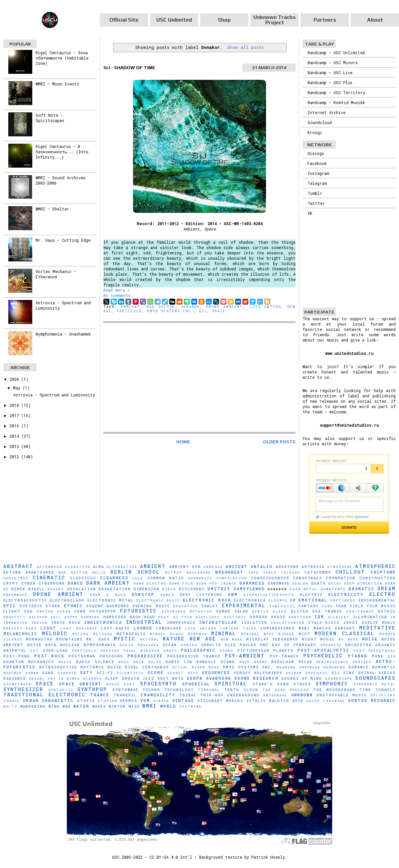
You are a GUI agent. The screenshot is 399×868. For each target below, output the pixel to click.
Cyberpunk (52, 583)
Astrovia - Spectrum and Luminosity (54, 395)
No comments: (118, 295)
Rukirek (13, 673)
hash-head (142, 617)
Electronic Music (158, 600)
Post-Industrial (375, 651)
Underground (243, 695)
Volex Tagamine (326, 701)
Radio (65, 662)
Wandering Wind (40, 706)
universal (275, 695)
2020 (15, 379)
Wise (134, 706)
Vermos (129, 701)
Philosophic (198, 650)
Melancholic (20, 634)
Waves (99, 706)
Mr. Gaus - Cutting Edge (63, 240)
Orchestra (358, 645)
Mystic (125, 639)
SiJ (203, 311)
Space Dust (121, 684)
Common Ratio (166, 578)
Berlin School (135, 572)
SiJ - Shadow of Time (129, 68)
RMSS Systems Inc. (170, 311)
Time (365, 690)
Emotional (313, 600)
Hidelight (208, 617)
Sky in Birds (64, 679)
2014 (15, 436)
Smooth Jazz (138, 678)
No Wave (348, 639)
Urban (31, 700)
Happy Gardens (82, 617)
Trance (100, 695)
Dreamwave (15, 595)
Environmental (377, 600)
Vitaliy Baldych (268, 701)
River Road (206, 667)
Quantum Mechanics (29, 662)
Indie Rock (66, 623)
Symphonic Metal (375, 684)
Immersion (16, 623)
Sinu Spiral (359, 673)
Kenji (389, 623)
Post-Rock (49, 656)
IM (393, 617)
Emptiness (343, 600)
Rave (245, 662)
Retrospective (58, 667)
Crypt (11, 583)
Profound (112, 656)
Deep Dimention (363, 583)
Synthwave (125, 690)
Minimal (224, 633)
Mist (305, 634)
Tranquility (158, 695)
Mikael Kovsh (167, 634)
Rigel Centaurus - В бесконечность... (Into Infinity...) (62, 152)
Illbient (339, 617)
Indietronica (103, 622)
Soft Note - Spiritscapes (50, 118)
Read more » (117, 290)
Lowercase (169, 628)
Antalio (262, 566)
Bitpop (174, 573)
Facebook (317, 163)
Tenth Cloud (241, 690)
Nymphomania (100, 645)
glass (280, 611)
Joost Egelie (361, 623)
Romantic (384, 667)
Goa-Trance (360, 611)
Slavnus (92, 679)
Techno (151, 690)
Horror (259, 617)
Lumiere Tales (239, 628)
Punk (378, 656)
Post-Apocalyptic (323, 650)
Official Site (124, 20)
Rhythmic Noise (101, 667)
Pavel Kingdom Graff (150, 651)
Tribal (188, 695)
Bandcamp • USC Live (330, 72)
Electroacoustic (25, 600)
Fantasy (309, 606)
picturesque (254, 651)
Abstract (18, 566)
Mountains (69, 639)
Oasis (127, 645)
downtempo (333, 589)
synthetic (61, 690)
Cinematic (49, 578)
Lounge (143, 628)
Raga (124, 662)
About (375, 20)
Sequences (216, 672)
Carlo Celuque (282, 573)
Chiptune (383, 572)
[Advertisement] (199, 377)
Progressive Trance (194, 656)
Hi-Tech (183, 617)
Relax (305, 662)
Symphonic (332, 684)
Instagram (318, 173)
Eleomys (278, 600)
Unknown (302, 695)
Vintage (183, 700)
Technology (179, 690)
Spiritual (231, 684)
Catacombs (318, 572)
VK (310, 213)
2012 (15, 457)
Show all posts (245, 47)
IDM (319, 617)
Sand (48, 673)
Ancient (237, 566)
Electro (383, 594)
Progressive (145, 656)
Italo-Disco (324, 623)
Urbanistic (58, 700)
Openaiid (331, 645)
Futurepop (103, 611)
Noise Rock (42, 645)
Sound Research (256, 678)
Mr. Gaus (98, 639)
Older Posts (279, 442)
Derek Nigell (28, 589)
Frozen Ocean (54, 611)
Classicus (83, 578)
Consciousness (270, 578)
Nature (174, 639)
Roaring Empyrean (298, 667)
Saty (86, 672)
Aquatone (287, 567)
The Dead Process (286, 690)
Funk (80, 611)
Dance (75, 583)
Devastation (115, 589)
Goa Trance (327, 611)
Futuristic (138, 611)
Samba (32, 673)
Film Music (382, 606)
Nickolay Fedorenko (272, 639)
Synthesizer (23, 689)
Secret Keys (183, 673)
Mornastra (39, 639)
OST (35, 651)
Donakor (191, 307)
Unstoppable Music (342, 695)
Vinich (161, 701)
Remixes (362, 662)
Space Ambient (80, 684)
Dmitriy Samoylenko (236, 589)
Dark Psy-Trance (216, 583)
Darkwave (279, 583)
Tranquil (125, 695)
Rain (139, 662)
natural (150, 639)
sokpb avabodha (209, 678)
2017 (15, 415)
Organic (386, 645)
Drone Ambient (225, 307)
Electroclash (67, 600)
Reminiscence (332, 662)
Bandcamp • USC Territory (336, 92)
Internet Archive (327, 112)
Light (49, 628)
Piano (227, 651)
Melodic (55, 633)
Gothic (387, 611)
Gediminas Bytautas (187, 611)
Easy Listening (201, 595)
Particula (129, 311)
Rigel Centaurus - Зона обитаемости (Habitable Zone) (62, 58)
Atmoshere (340, 567)
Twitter (316, 203)
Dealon (300, 583)
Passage (110, 651)
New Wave (232, 639)
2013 (15, 446)
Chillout (350, 572)
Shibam (294, 673)
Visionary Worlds (220, 701)
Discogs (316, 153)
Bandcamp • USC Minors (333, 63)
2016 (15, 426)
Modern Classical (344, 633)
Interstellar (218, 622)
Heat (164, 617)
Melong (81, 634)
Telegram (317, 183)
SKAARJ (37, 679)
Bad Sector (161, 307)
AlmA (99, 567)
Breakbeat (229, 572)
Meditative (377, 628)
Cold (138, 578)
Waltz (10, 707)
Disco (169, 589)
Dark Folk (181, 583)
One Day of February (288, 645)
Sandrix (67, 673)
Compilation (232, 578)
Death (319, 583)
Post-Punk (17, 656)
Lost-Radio (116, 628)
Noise (370, 639)
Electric (311, 595)
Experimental (244, 605)
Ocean (170, 645)
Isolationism (288, 623)
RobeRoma (334, 667)
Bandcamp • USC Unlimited (336, 53)
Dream (387, 588)
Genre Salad (232, 611)
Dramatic (361, 589)
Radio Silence (95, 662)
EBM (233, 594)
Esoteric (31, 606)
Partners (325, 20)
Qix (392, 656)
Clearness (114, 578)
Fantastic (282, 606)
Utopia (86, 701)
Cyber (29, 583)
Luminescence (278, 628)
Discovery (192, 589)
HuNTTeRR (300, 617)
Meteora (103, 634)
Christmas (16, 578)
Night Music (319, 639)
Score (155, 672)
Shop (224, 20)
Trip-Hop (212, 695)
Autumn (12, 572)
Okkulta (211, 645)
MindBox (198, 634)
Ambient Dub (185, 567)
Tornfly (385, 690)
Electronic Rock (207, 600)
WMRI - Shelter (52, 209)
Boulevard (199, 573)
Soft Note (171, 678)
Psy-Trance (284, 656)
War (67, 706)
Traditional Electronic (44, 695)
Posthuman (82, 656)
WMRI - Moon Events (57, 84)
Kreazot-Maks (20, 628)
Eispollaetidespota (269, 595)
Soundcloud (320, 122)
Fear (341, 606)
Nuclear (70, 645)
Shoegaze (317, 673)
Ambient (131, 307)
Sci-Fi (105, 673)
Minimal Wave (258, 634)
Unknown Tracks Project (274, 20)
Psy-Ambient (245, 656)
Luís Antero (265, 307)
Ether (53, 606)
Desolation (82, 589)
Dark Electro (150, 583)
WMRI (149, 706)
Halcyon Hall (45, 617)
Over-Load (56, 651)
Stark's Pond (271, 684)
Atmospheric (375, 566)
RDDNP (261, 662)
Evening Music (151, 606)
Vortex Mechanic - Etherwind (56, 274)
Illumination (370, 617)
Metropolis (131, 634)
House (278, 617)
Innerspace (181, 623)
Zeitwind (190, 707)
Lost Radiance (79, 628)
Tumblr (315, 193)
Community (200, 578)
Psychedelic (323, 656)
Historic (235, 617)
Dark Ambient (108, 583)
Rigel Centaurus (147, 667)
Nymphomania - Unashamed (63, 334)
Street (302, 684)
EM (293, 600)
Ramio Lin (179, 662)
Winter (117, 706)
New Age (203, 639)
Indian (40, 623)
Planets (283, 651)
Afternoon (50, 567)
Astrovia (313, 567)
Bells (99, 573)
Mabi (304, 628)
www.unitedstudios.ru (349, 353)
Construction (378, 578)
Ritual (181, 667)
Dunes (167, 595)
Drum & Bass (108, 595)
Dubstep (143, 594)
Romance (359, 667)
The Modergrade (334, 690)
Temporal (209, 690)
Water (81, 706)
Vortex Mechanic (372, 700)
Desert (56, 589)
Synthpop (92, 689)
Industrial (144, 622)
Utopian (108, 701)
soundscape (339, 679)
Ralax (155, 662)
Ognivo (189, 645)
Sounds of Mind (302, 678)
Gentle (261, 611)
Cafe (254, 573)
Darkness (252, 583)
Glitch (300, 611)
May (18, 388)
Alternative (122, 567)
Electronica (250, 600)
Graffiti (14, 617)
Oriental (15, 651)
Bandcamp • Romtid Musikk (336, 102)
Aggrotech (78, 567)
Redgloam (283, 662)
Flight (12, 611)
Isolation (254, 623)
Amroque (213, 567)
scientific (130, 673)
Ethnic (73, 606)
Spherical (196, 684)
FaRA (328, 606)
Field (357, 606)
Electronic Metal (110, 600)
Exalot (210, 606)
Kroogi (315, 132)
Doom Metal (304, 589)
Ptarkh (357, 656)
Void (298, 701)
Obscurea (148, 645)
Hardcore (115, 617)
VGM (145, 700)
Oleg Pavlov (241, 645)
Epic (10, 606)
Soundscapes (375, 678)
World (168, 706)
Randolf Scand (216, 662)
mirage (286, 634)
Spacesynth (158, 684)
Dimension (147, 589)
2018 (15, 405)
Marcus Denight (334, 628)
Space (219, 311)
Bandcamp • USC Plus (330, 82)
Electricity (346, 594)
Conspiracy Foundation (324, 578)
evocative (186, 606)
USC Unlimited (174, 20)
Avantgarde (40, 572)
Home (183, 442)
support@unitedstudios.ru (349, 425)
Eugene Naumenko (108, 606)
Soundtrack (17, 684)
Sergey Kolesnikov (258, 673)
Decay (335, 583)
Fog (29, 611)
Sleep (112, 678)
